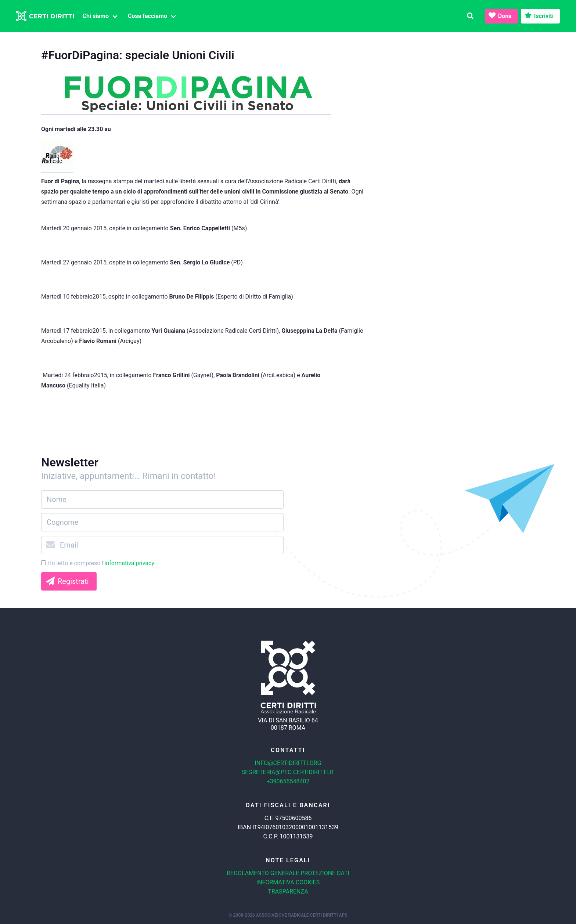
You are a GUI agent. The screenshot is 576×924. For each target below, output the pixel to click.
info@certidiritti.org (288, 763)
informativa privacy (129, 563)
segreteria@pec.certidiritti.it (288, 772)
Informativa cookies (288, 882)
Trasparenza (288, 891)
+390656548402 (288, 781)
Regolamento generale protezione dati (288, 873)
